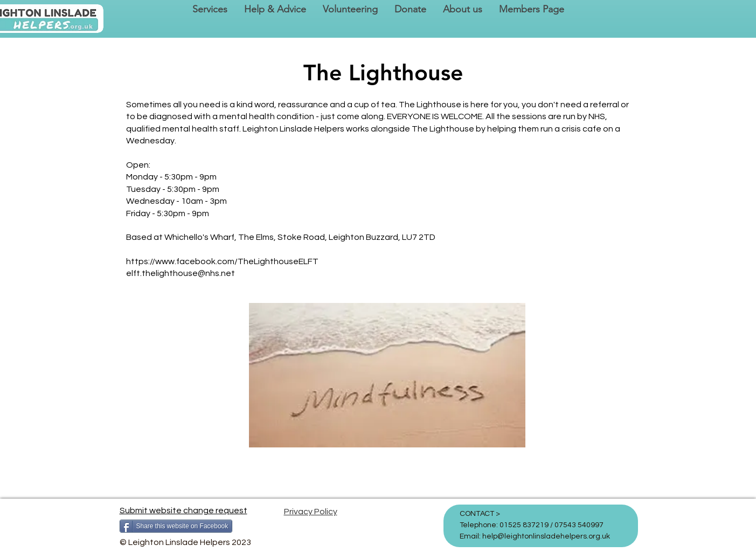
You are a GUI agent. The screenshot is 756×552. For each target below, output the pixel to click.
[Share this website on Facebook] (176, 526)
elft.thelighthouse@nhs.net (181, 273)
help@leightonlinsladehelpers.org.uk (546, 536)
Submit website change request (183, 510)
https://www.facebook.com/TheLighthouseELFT (222, 261)
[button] (210, 9)
